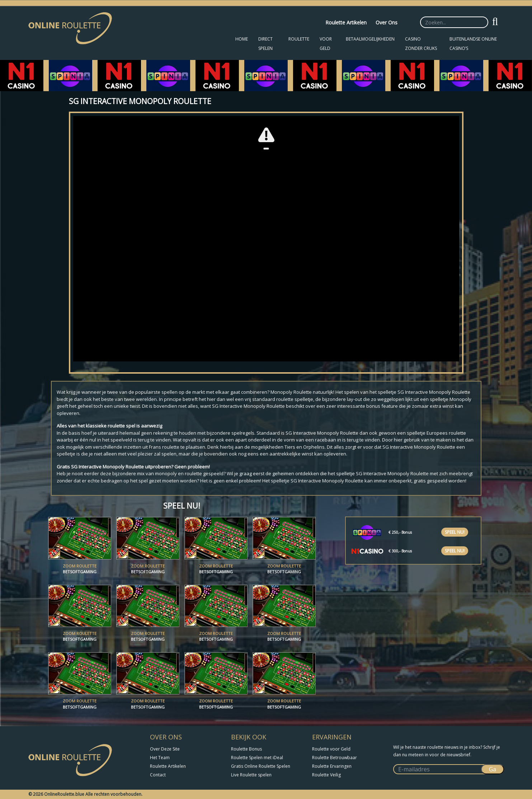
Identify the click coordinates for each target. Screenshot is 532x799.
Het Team (160, 758)
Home (242, 39)
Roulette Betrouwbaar (335, 758)
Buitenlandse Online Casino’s (473, 44)
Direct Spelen (265, 44)
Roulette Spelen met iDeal (257, 758)
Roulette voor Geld (331, 749)
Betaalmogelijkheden (370, 39)
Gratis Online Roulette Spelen (261, 766)
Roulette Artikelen (346, 22)
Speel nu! (455, 532)
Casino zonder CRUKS (421, 44)
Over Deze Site (165, 749)
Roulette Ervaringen (332, 766)
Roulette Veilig (326, 775)
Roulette (299, 39)
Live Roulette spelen (251, 775)
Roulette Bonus (246, 749)
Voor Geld (326, 44)
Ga (493, 769)
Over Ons (387, 22)
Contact (158, 775)
